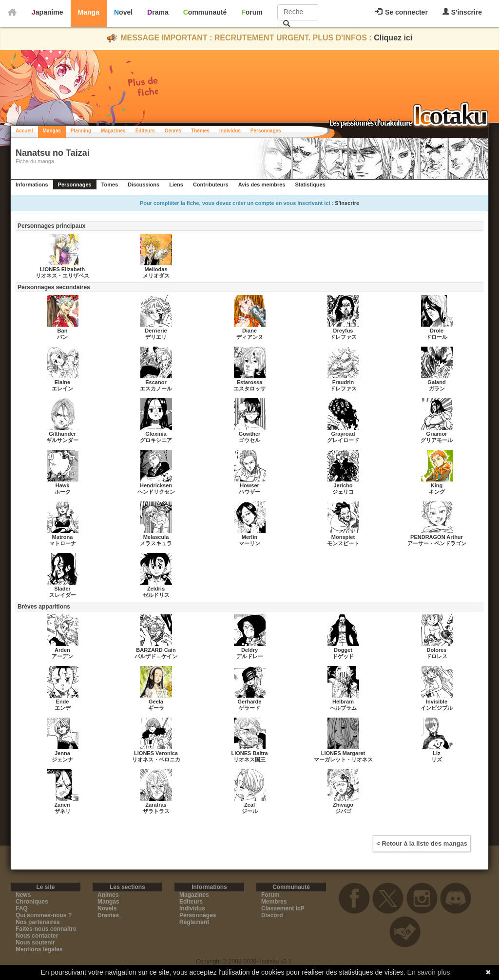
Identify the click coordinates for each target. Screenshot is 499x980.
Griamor (437, 434)
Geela (156, 702)
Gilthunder (62, 434)
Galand (436, 382)
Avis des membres (262, 185)
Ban (63, 331)
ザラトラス (156, 811)
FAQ (22, 908)
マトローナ (63, 543)
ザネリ (63, 811)
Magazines (113, 131)
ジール (250, 811)
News (23, 895)
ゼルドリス (156, 595)
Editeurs (191, 902)
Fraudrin (343, 382)
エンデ (63, 708)
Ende (63, 702)
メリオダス (156, 276)
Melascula (156, 537)
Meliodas (156, 269)
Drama (158, 12)
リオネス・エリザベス (62, 276)
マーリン (249, 543)
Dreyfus (343, 331)
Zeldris (156, 589)
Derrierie (156, 331)
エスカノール (156, 388)
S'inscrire (462, 12)
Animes (108, 895)
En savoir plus (429, 972)
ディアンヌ (250, 337)
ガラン (437, 388)
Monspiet (343, 537)
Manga (89, 12)
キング (437, 492)
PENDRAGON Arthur (437, 537)
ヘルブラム (343, 708)
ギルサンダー (62, 440)
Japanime (48, 12)
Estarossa (250, 382)
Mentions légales (39, 949)
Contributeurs (211, 185)
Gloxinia (156, 434)
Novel (123, 12)
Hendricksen (156, 485)
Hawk (63, 485)
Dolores (437, 650)
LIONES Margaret (343, 753)
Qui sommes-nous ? (44, 915)
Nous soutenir (35, 943)
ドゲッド (343, 656)
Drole (437, 331)
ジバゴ (343, 811)
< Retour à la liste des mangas (422, 843)
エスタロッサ (249, 388)
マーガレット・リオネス (343, 759)
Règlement (194, 922)
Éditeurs (145, 131)
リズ (437, 759)
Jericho (343, 485)
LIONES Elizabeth (62, 269)
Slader (62, 589)
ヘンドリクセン (156, 492)
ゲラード (249, 708)
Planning (81, 131)
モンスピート (343, 543)
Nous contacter (37, 936)
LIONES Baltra (249, 753)
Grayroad (343, 434)
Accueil (24, 131)
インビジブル (437, 708)
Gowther (250, 434)
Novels (107, 908)
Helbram (343, 702)
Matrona (63, 537)
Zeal (249, 805)
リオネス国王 (249, 759)
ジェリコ (343, 492)
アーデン (62, 656)
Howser (249, 485)
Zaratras (156, 805)
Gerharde (250, 702)
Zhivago (343, 805)
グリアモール (437, 440)
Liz (436, 753)
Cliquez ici (393, 38)
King (437, 485)
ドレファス (343, 337)
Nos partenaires (38, 922)
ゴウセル (249, 440)
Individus (230, 131)
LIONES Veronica (156, 753)
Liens (176, 185)
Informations (32, 185)
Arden (62, 650)
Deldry (249, 650)
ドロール (437, 337)
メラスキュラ (156, 543)
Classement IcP (283, 908)
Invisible (437, 702)
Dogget (343, 650)
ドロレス (437, 656)
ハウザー (249, 492)
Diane (249, 331)
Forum (252, 12)
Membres (274, 902)
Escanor (156, 382)
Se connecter (402, 12)
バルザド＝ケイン (156, 656)
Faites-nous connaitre (46, 929)
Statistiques (310, 185)
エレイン (62, 388)
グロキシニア (156, 440)
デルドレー (250, 656)
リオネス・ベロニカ (156, 759)
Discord (272, 915)
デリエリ (156, 337)
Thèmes (200, 131)
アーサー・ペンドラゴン (437, 543)
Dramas (108, 915)
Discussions (144, 185)
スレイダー (63, 595)
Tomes (110, 185)
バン (62, 337)
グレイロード (343, 440)
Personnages (266, 131)
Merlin (249, 537)
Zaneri (62, 805)
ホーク (63, 492)
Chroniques (32, 902)
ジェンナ (62, 759)
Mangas (52, 131)
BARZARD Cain (156, 650)
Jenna (62, 753)
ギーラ (156, 708)
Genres (173, 131)
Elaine (62, 382)
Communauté (205, 12)
